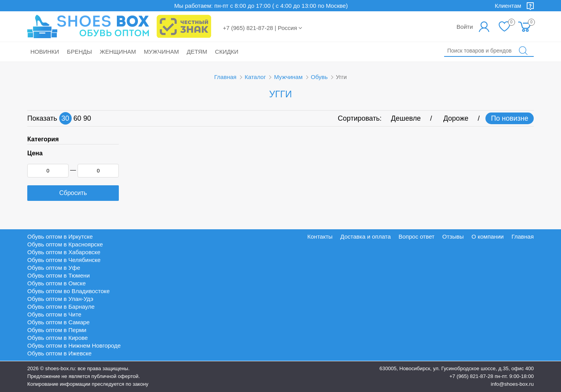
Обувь (319, 77)
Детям (197, 52)
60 (78, 118)
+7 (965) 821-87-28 (471, 376)
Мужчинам (161, 52)
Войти (465, 27)
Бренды (79, 52)
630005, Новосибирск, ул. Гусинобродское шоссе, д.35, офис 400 (457, 368)
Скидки (227, 52)
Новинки (45, 52)
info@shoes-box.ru (512, 384)
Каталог (255, 77)
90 (87, 118)
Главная (225, 77)
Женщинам (118, 52)
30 (65, 118)
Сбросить (73, 193)
